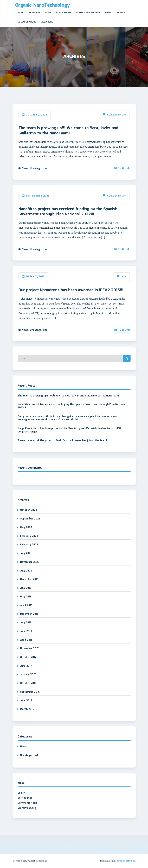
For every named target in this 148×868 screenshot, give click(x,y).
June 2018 (26, 631)
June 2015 (26, 701)
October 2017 (28, 657)
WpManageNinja (127, 861)
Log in (21, 793)
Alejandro (47, 22)
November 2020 (30, 562)
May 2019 (26, 597)
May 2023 (26, 527)
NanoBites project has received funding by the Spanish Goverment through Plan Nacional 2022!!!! (68, 212)
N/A (124, 277)
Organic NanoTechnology (42, 5)
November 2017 (29, 649)
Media (108, 13)
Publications (64, 13)
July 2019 (26, 588)
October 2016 (28, 683)
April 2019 (26, 605)
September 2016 (30, 692)
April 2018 (26, 640)
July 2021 (26, 553)
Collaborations (27, 22)
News (48, 13)
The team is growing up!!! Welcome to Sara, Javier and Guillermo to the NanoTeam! (68, 131)
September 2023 (30, 519)
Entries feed (25, 798)
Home (21, 13)
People (121, 13)
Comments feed (27, 803)
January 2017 (28, 675)
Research (34, 13)
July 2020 (26, 571)
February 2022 (29, 545)
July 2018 (26, 623)
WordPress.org (27, 808)
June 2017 (26, 666)
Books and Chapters (88, 13)
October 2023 (29, 510)
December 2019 (29, 579)
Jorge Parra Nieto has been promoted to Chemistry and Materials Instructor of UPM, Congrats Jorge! (70, 430)
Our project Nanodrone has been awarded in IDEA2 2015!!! (71, 290)
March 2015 (27, 709)
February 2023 (29, 536)
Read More (122, 168)
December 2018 (29, 614)
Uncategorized (39, 168)
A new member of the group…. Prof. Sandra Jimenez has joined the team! (62, 440)
